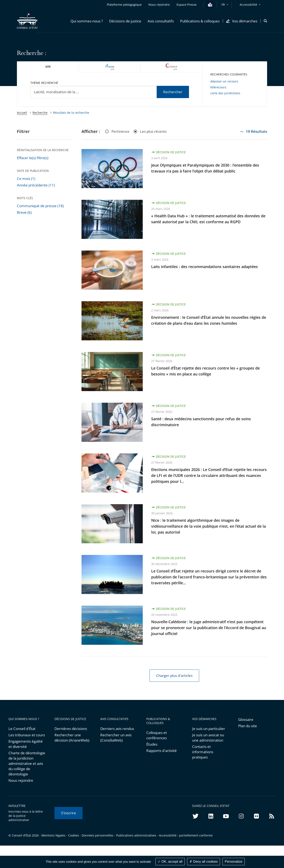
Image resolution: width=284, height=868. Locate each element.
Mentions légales (53, 835)
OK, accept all (170, 862)
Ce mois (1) (26, 179)
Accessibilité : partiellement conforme (186, 835)
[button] (87, 21)
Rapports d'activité (162, 751)
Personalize (234, 862)
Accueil (22, 113)
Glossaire (246, 719)
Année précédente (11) (36, 185)
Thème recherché (44, 83)
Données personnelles (98, 835)
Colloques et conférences (157, 735)
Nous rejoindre (21, 780)
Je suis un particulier (209, 729)
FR (223, 5)
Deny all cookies (204, 862)
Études (152, 744)
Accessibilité (248, 5)
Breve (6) (24, 212)
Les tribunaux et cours (27, 735)
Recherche (40, 113)
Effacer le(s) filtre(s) (33, 158)
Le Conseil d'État (22, 729)
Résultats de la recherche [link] (71, 113)
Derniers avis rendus (117, 729)
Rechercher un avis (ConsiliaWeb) (116, 738)
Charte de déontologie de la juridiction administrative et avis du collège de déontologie (27, 763)
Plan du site (248, 726)
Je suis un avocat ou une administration (208, 738)
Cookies (74, 835)
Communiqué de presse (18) (40, 206)
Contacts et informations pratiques (203, 752)
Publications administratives (136, 835)
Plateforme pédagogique (124, 5)
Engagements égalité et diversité (26, 744)
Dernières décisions (71, 729)
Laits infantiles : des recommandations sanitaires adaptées (205, 267)
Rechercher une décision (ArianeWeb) (72, 738)
